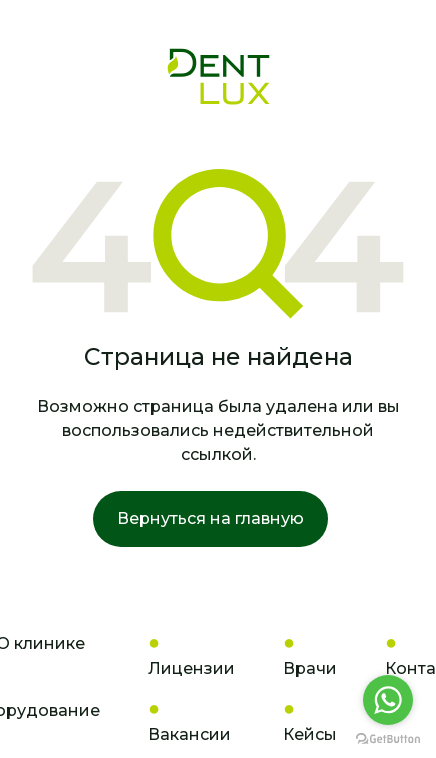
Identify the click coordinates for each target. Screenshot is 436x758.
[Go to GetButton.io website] (388, 738)
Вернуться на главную (210, 518)
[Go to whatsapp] (388, 700)
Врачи (310, 668)
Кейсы (310, 734)
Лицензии (191, 668)
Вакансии (189, 734)
